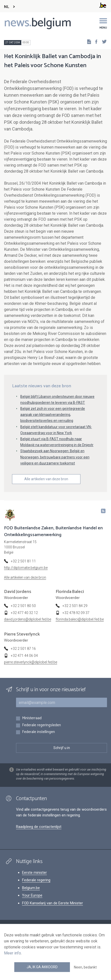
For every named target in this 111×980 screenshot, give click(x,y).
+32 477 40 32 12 (24, 613)
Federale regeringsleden (41, 725)
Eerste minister (34, 873)
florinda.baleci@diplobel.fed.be (80, 619)
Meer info (13, 953)
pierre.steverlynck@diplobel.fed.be (31, 662)
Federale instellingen (38, 732)
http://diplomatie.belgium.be (26, 568)
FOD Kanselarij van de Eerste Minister (52, 903)
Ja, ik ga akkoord (42, 967)
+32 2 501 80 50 (23, 606)
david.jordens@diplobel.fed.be (28, 619)
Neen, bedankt (85, 967)
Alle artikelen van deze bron (46, 479)
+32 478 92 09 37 (76, 613)
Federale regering (36, 880)
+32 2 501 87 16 (23, 649)
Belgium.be (31, 888)
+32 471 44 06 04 (24, 656)
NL (7, 7)
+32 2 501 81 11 (23, 561)
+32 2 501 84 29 (75, 606)
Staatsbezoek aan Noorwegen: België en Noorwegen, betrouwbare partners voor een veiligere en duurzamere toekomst (55, 457)
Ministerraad (32, 718)
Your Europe (32, 895)
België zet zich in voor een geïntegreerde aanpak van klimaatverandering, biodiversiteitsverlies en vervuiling (53, 415)
